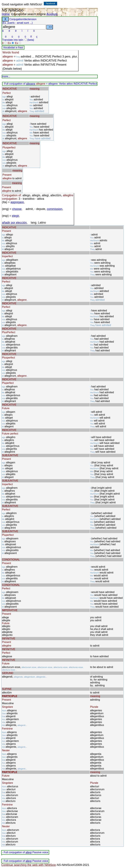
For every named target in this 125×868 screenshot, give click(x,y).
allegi (29, 852)
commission (55, 209)
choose (17, 209)
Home (6, 14)
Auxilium (52, 14)
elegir (16, 216)
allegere (31, 84)
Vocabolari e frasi (13, 47)
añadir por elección (14, 223)
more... (6, 76)
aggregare (17, 202)
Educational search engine (28, 14)
